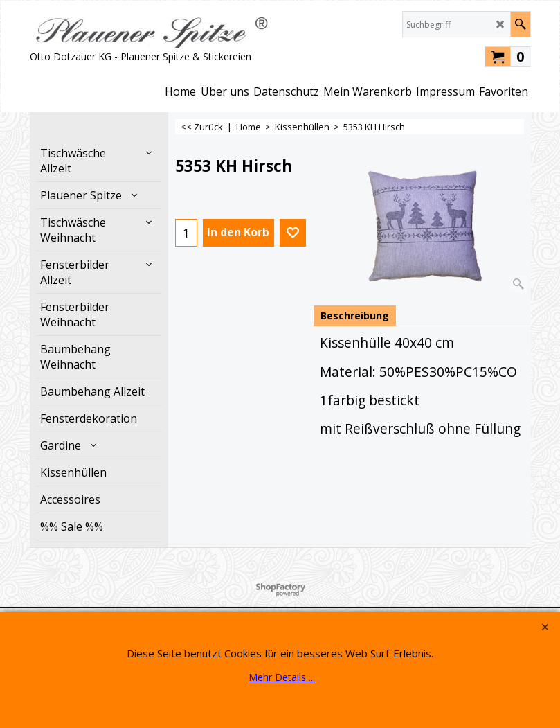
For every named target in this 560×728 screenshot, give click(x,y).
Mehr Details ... (282, 677)
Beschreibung (355, 316)
